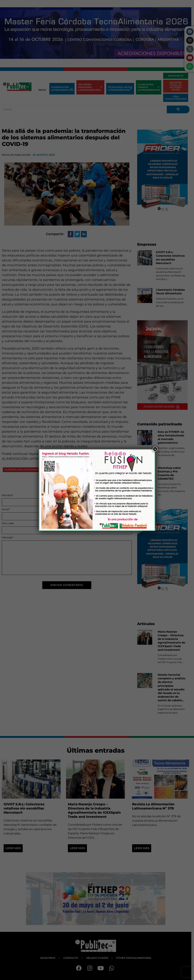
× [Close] (155, 449)
